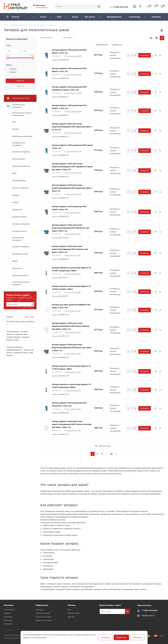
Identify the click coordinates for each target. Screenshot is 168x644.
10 (111, 454)
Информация (42, 605)
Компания (9, 605)
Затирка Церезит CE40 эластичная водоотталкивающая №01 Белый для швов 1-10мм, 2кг (72, 188)
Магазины (8, 617)
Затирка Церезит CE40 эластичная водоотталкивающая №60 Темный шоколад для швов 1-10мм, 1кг (72, 424)
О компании (9, 610)
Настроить (137, 637)
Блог (70, 610)
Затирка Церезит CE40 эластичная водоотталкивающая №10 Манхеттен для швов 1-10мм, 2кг (71, 228)
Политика (8, 624)
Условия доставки (44, 617)
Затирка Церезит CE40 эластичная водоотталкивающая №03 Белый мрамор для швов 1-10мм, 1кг (71, 326)
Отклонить (105, 637)
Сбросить (20, 86)
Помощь (39, 610)
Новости (7, 613)
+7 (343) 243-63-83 (120, 7)
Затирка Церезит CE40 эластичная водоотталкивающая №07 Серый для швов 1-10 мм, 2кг (72, 127)
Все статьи (30, 317)
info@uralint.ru (148, 615)
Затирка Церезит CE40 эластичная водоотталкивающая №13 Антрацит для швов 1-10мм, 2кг (70, 249)
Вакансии (8, 620)
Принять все (121, 637)
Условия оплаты (43, 613)
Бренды (71, 617)
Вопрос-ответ (74, 613)
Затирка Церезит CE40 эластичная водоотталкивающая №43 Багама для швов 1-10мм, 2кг (71, 348)
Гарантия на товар (44, 620)
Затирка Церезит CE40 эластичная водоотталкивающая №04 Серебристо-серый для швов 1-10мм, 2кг (72, 167)
